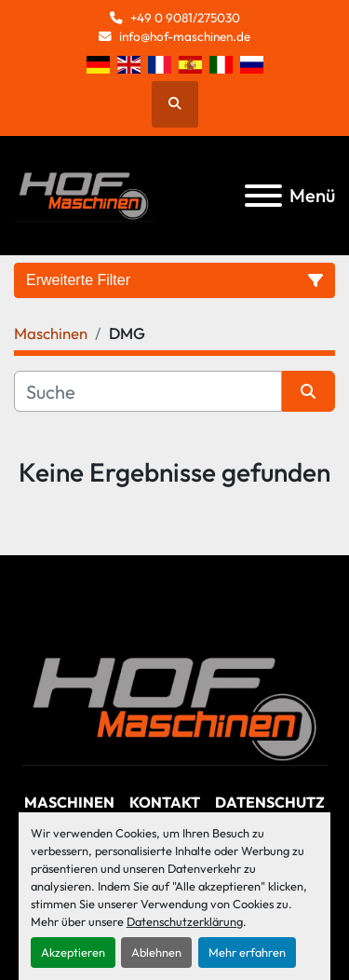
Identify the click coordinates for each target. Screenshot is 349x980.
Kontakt (165, 802)
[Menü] (263, 196)
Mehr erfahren (247, 952)
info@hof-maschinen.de (185, 36)
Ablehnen (156, 952)
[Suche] (148, 391)
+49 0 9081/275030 (185, 18)
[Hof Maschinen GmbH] (174, 706)
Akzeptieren (73, 952)
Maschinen (69, 802)
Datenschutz (270, 802)
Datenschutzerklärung (185, 921)
